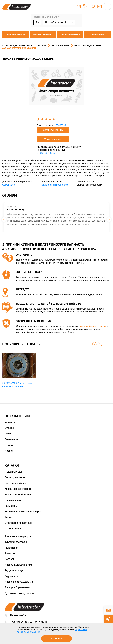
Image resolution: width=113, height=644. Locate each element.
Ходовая (10, 563)
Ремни (8, 521)
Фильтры (10, 558)
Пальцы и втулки (14, 504)
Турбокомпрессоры (16, 546)
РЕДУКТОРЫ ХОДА (60, 50)
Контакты (10, 427)
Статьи (9, 449)
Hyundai (102, 330)
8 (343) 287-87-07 (46, 157)
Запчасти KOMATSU (43, 38)
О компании (11, 444)
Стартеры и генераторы (18, 527)
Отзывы (9, 432)
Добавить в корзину (53, 134)
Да (37, 22)
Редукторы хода (14, 575)
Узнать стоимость (53, 143)
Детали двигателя (15, 482)
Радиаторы (11, 510)
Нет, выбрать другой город (59, 22)
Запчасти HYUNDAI (70, 38)
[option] (57, 90)
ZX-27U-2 (61, 129)
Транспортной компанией (54, 189)
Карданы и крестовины (18, 493)
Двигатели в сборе (15, 487)
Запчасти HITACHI (15, 38)
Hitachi (93, 330)
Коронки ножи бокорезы (18, 499)
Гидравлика (11, 580)
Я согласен (56, 639)
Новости (9, 455)
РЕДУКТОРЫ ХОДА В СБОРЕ (88, 50)
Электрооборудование (18, 592)
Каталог (42, 50)
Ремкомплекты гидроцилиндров (23, 516)
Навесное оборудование (19, 586)
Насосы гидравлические (19, 569)
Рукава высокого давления (20, 597)
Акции (8, 438)
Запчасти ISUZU (98, 38)
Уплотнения (11, 552)
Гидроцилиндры (14, 476)
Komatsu (83, 330)
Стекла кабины (13, 533)
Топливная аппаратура (18, 540)
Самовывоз (9, 189)
